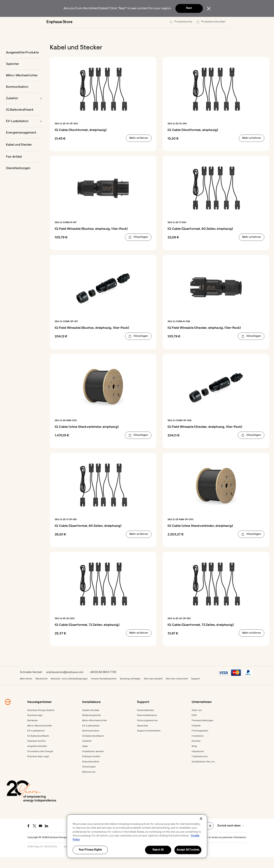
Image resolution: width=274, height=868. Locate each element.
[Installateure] (104, 22)
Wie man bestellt (153, 690)
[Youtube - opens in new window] (40, 837)
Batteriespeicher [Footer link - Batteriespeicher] (92, 726)
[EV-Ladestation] (24, 132)
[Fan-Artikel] (24, 168)
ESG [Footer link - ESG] (194, 726)
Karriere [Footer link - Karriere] (196, 752)
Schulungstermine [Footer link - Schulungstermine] (147, 731)
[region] (137, 836)
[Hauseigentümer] (74, 22)
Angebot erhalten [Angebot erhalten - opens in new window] (37, 757)
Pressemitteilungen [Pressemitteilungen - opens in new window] (203, 731)
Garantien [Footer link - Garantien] (143, 737)
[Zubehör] (24, 109)
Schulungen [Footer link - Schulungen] (89, 778)
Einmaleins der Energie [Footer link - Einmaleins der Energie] (40, 762)
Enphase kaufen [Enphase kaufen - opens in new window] (91, 767)
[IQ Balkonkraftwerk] (24, 121)
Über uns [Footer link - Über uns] (197, 721)
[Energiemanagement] (24, 144)
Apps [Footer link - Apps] (85, 757)
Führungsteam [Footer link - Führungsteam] (200, 742)
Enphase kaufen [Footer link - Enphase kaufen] (37, 752)
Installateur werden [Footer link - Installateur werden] (93, 762)
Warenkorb (41, 690)
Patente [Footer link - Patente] (196, 737)
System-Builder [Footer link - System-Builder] (91, 721)
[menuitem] (74, 22)
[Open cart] (204, 22)
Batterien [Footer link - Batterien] (33, 731)
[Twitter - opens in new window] (34, 837)
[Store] (127, 22)
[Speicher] (24, 75)
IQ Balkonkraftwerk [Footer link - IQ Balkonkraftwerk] (38, 747)
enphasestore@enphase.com (65, 683)
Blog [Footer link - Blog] (194, 757)
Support (195, 690)
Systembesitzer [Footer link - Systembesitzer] (146, 721)
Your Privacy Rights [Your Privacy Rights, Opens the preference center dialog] (90, 850)
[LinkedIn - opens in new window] (46, 837)
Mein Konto (26, 690)
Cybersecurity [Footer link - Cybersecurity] (200, 767)
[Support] (148, 22)
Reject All (158, 850)
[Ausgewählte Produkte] (24, 63)
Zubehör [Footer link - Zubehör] (87, 752)
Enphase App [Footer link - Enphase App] (35, 726)
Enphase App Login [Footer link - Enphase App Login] (38, 767)
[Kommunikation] (24, 98)
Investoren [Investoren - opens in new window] (198, 747)
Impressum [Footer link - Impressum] (198, 762)
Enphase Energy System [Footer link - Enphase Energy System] (41, 721)
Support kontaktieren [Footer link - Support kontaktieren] (149, 742)
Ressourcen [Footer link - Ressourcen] (89, 783)
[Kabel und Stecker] (24, 156)
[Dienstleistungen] (24, 179)
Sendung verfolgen (130, 690)
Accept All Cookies (188, 850)
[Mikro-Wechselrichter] (24, 86)
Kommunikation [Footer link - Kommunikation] (91, 742)
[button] (220, 22)
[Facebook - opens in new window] (28, 837)
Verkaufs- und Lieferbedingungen (69, 690)
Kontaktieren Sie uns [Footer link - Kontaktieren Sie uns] (203, 773)
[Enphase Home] (49, 22)
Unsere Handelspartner (104, 690)
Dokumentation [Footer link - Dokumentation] (91, 773)
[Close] (201, 819)
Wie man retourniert (177, 690)
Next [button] (189, 8)
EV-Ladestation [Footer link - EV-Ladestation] (36, 742)
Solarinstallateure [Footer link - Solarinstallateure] (147, 726)
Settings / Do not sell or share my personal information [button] (215, 848)
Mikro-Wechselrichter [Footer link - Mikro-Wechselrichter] (40, 737)
